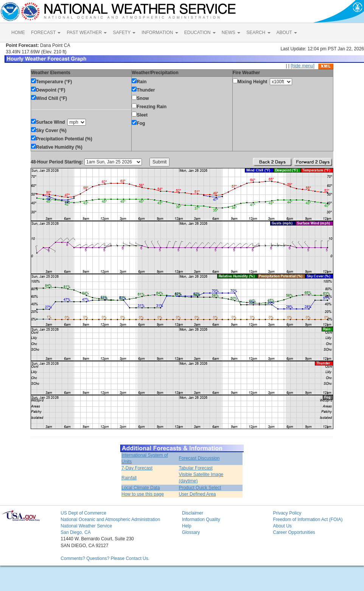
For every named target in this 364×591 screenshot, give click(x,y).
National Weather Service (86, 526)
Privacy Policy (287, 513)
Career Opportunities (294, 532)
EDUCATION (200, 33)
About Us (282, 526)
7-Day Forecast (137, 468)
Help (187, 526)
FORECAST (46, 33)
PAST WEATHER (87, 33)
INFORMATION (160, 33)
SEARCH (258, 33)
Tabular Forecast (195, 468)
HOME (18, 33)
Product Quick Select (200, 488)
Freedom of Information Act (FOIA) (308, 519)
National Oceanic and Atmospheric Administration (110, 519)
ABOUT (287, 33)
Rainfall (129, 478)
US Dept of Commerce (83, 513)
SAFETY (124, 33)
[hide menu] (303, 66)
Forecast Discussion (199, 458)
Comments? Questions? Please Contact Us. (105, 558)
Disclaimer (193, 513)
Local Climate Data (141, 488)
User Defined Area (197, 494)
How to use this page (143, 494)
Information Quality (201, 519)
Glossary (191, 532)
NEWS (231, 33)
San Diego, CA (75, 532)
